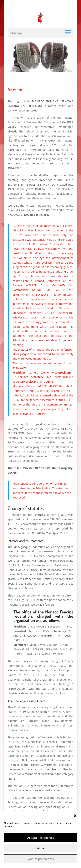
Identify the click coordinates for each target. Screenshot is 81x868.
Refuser (41, 848)
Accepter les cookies (41, 838)
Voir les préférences (41, 859)
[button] (75, 816)
